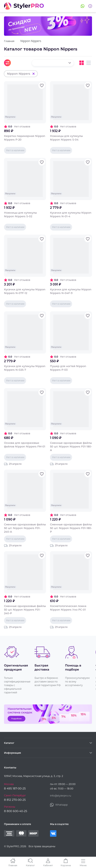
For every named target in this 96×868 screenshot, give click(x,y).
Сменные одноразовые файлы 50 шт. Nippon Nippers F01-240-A (25, 528)
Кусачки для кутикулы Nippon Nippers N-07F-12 (25, 291)
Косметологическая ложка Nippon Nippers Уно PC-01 (68, 608)
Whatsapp (83, 6)
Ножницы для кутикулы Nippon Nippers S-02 (20, 214)
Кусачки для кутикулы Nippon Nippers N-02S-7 (25, 368)
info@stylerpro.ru (61, 796)
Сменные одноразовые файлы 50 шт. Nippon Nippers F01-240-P (25, 610)
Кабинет (48, 865)
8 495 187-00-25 (15, 788)
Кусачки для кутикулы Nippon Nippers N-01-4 (71, 214)
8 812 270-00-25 (15, 800)
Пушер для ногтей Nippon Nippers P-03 (68, 368)
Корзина (66, 865)
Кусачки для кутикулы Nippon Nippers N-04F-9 (71, 291)
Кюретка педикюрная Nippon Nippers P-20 (25, 138)
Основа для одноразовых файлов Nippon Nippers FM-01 (25, 445)
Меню (83, 865)
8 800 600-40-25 (16, 811)
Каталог (30, 865)
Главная (13, 865)
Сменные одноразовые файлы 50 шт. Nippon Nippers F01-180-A (71, 446)
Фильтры (7, 63)
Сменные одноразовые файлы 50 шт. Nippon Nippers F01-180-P (71, 528)
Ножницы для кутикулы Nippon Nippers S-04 (66, 138)
